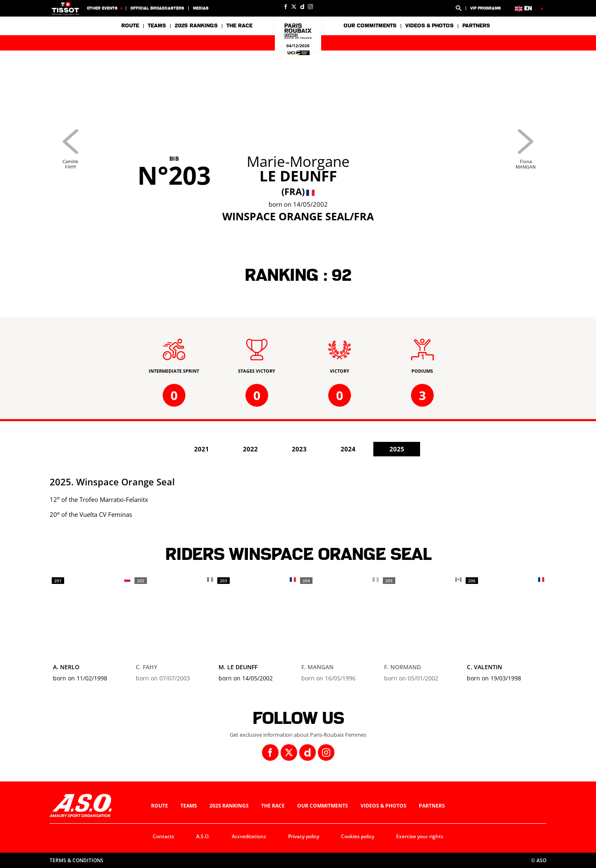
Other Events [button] (102, 8)
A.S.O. (203, 836)
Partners (476, 26)
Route (130, 26)
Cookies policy (358, 836)
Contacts (163, 836)
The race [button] (239, 26)
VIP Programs (485, 8)
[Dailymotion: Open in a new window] (302, 7)
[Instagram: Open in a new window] (310, 7)
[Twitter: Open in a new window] (294, 7)
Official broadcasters (157, 8)
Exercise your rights (420, 836)
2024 (348, 449)
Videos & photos (429, 26)
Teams (189, 806)
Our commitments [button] (370, 26)
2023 (299, 449)
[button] (459, 8)
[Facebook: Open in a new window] (286, 7)
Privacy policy (304, 836)
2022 (250, 449)
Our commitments (323, 806)
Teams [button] (157, 26)
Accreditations (249, 836)
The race (273, 806)
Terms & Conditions (77, 860)
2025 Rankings (196, 26)
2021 (202, 449)
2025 (397, 449)
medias (201, 8)
